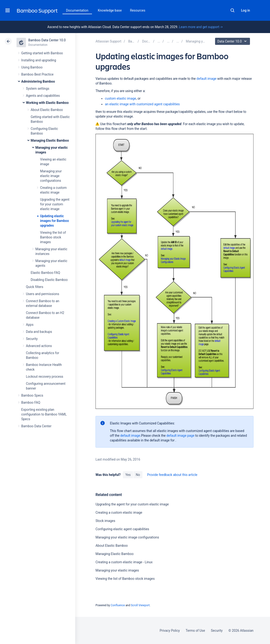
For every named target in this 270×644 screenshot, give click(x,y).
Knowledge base (110, 10)
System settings (38, 89)
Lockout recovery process (45, 377)
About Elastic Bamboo (47, 110)
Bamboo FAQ (31, 402)
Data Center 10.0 (233, 41)
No (138, 475)
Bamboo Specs (32, 395)
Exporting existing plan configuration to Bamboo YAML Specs (44, 414)
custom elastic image (120, 98)
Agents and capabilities (43, 96)
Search (233, 10)
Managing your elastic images (117, 570)
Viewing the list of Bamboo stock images (53, 237)
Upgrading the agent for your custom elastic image (55, 204)
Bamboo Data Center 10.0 (47, 40)
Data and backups (39, 332)
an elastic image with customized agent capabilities (142, 104)
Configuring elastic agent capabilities (122, 529)
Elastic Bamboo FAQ (45, 273)
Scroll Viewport (140, 605)
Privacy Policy (170, 631)
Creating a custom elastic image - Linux (124, 562)
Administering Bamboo (38, 81)
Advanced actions (39, 346)
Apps (30, 325)
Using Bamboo (32, 67)
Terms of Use (195, 631)
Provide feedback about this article (172, 475)
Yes (128, 475)
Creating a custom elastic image (119, 513)
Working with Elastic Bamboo (47, 103)
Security (32, 339)
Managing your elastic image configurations (51, 176)
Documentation (77, 10)
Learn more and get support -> (201, 27)
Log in (245, 10)
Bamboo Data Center (36, 426)
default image (206, 79)
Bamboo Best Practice (37, 74)
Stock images (105, 521)
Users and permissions (43, 294)
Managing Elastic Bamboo (50, 140)
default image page (181, 436)
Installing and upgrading (39, 60)
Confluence (118, 605)
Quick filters (35, 287)
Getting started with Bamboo (42, 53)
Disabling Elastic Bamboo (49, 280)
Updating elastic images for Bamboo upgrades (54, 221)
